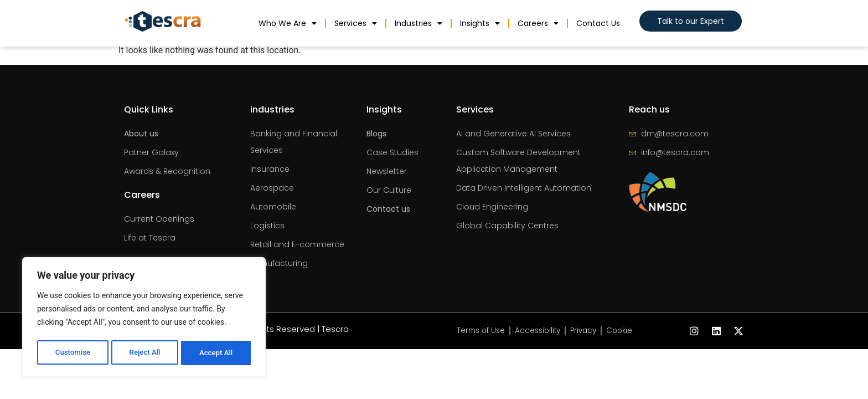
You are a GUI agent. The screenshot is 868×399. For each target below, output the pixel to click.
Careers (538, 23)
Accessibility (537, 331)
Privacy (585, 331)
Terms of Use (478, 331)
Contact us (598, 23)
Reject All (145, 353)
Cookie (623, 331)
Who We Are (288, 23)
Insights (480, 23)
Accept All (216, 353)
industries (418, 23)
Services (356, 23)
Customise (72, 353)
